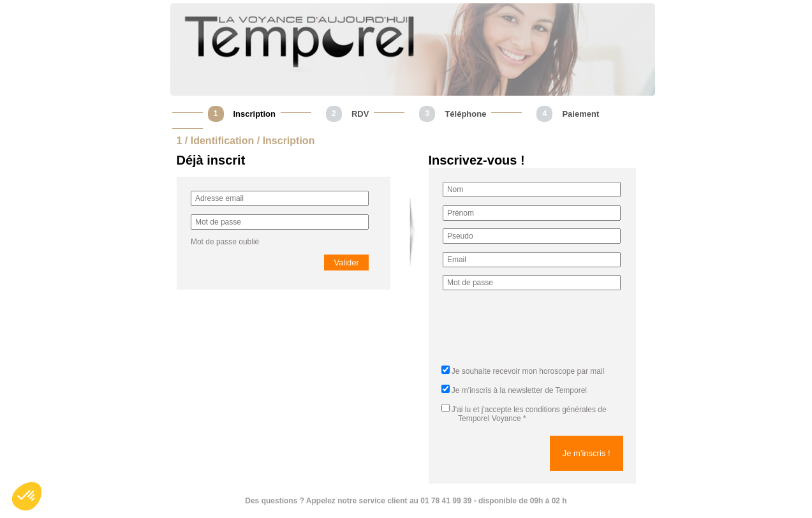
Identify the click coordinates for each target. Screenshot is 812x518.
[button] (27, 496)
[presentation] (540, 332)
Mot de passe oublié (225, 242)
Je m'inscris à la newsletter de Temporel (519, 390)
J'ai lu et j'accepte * (524, 414)
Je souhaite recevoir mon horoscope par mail (528, 371)
